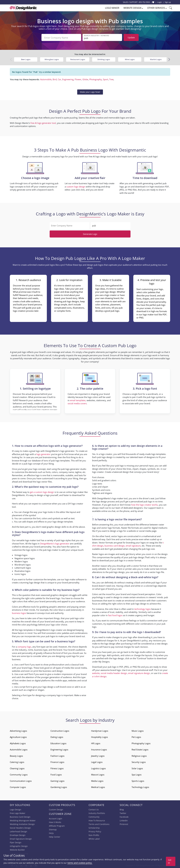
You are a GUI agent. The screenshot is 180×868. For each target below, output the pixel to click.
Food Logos (56, 774)
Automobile (46, 79)
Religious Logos (139, 755)
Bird (55, 79)
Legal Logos (97, 761)
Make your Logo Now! (90, 91)
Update (131, 37)
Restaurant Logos (78, 59)
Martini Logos (156, 59)
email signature (133, 545)
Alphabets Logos (18, 743)
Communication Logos (21, 780)
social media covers (77, 403)
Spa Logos (137, 774)
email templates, (78, 400)
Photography (96, 79)
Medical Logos (98, 787)
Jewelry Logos (98, 755)
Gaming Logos (57, 780)
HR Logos (96, 743)
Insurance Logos (99, 749)
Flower (78, 79)
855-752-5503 (144, 2)
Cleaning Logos (17, 768)
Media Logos (97, 780)
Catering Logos (17, 761)
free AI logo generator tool (43, 122)
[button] (169, 59)
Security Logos (139, 761)
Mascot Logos (98, 774)
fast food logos (115, 615)
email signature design (139, 673)
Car (59, 79)
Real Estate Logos (140, 749)
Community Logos (19, 774)
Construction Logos (60, 730)
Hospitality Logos (99, 736)
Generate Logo (90, 233)
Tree (111, 79)
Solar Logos (137, 768)
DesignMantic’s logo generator (55, 543)
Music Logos (138, 730)
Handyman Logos (100, 730)
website (96, 673)
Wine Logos (130, 59)
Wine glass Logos (52, 59)
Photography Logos (141, 743)
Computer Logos (18, 787)
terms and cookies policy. (80, 863)
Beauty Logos (16, 755)
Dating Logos (57, 736)
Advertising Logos (18, 730)
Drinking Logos (104, 59)
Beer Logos (26, 59)
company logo (24, 646)
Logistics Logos (98, 768)
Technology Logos (140, 787)
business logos (19, 612)
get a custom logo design (42, 491)
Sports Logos (138, 780)
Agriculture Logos (18, 736)
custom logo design (76, 186)
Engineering (68, 79)
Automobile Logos (19, 749)
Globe (85, 79)
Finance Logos (57, 761)
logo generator (43, 454)
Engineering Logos (59, 749)
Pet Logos (136, 736)
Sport (106, 79)
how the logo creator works (144, 504)
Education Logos (58, 743)
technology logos (143, 608)
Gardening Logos (59, 787)
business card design (53, 670)
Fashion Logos (57, 755)
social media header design (114, 673)
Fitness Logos (57, 768)
